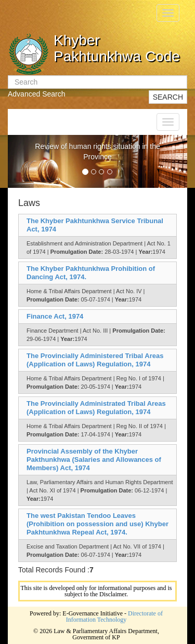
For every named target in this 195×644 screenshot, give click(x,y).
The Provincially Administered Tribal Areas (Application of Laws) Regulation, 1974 (95, 360)
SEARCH (168, 97)
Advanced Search (37, 94)
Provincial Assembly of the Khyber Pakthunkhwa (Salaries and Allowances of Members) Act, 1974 (94, 460)
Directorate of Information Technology (114, 616)
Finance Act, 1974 (55, 316)
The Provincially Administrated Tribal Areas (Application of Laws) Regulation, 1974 (96, 408)
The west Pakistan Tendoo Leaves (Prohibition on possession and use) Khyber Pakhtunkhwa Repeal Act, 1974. (97, 524)
